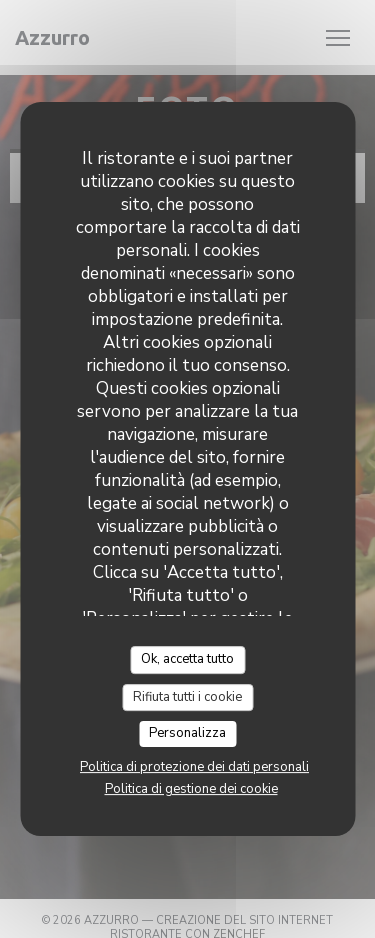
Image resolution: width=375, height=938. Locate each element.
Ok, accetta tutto (187, 659)
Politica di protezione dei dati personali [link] (194, 767)
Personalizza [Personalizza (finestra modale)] (187, 733)
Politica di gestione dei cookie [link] (191, 789)
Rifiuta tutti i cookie (187, 697)
